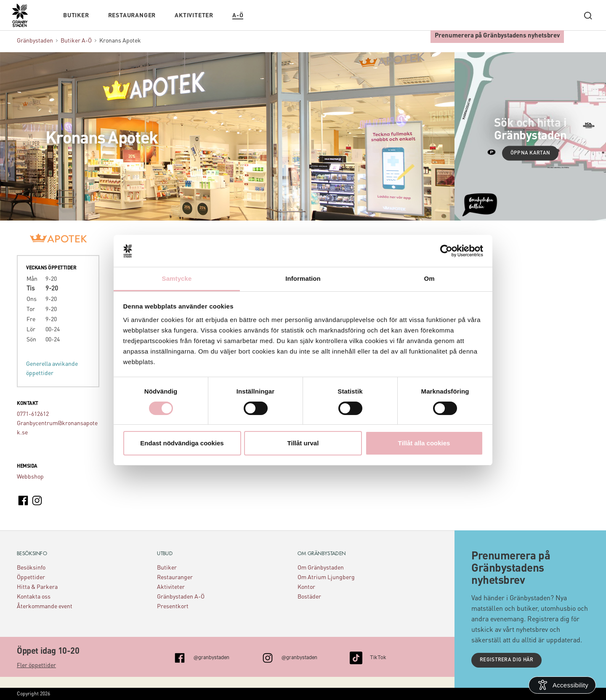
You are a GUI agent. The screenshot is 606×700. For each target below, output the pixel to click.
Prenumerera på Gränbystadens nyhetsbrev (497, 36)
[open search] (588, 16)
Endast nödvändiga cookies (182, 443)
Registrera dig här (506, 660)
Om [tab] (429, 278)
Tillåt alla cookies (424, 443)
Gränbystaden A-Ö (181, 597)
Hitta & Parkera (37, 587)
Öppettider (31, 578)
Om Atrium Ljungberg (326, 578)
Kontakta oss (34, 597)
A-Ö (238, 16)
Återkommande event (45, 607)
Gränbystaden (35, 41)
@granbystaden (211, 657)
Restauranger (132, 16)
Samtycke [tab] (177, 278)
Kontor (306, 587)
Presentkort (173, 607)
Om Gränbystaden (321, 568)
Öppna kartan (530, 153)
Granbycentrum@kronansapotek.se (57, 428)
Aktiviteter (194, 16)
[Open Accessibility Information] (562, 685)
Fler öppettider (36, 665)
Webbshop (30, 477)
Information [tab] (303, 278)
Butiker (76, 16)
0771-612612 (33, 414)
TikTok (378, 657)
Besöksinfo (31, 568)
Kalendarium (267, 16)
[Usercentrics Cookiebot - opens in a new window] (446, 251)
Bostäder (309, 597)
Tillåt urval (303, 443)
